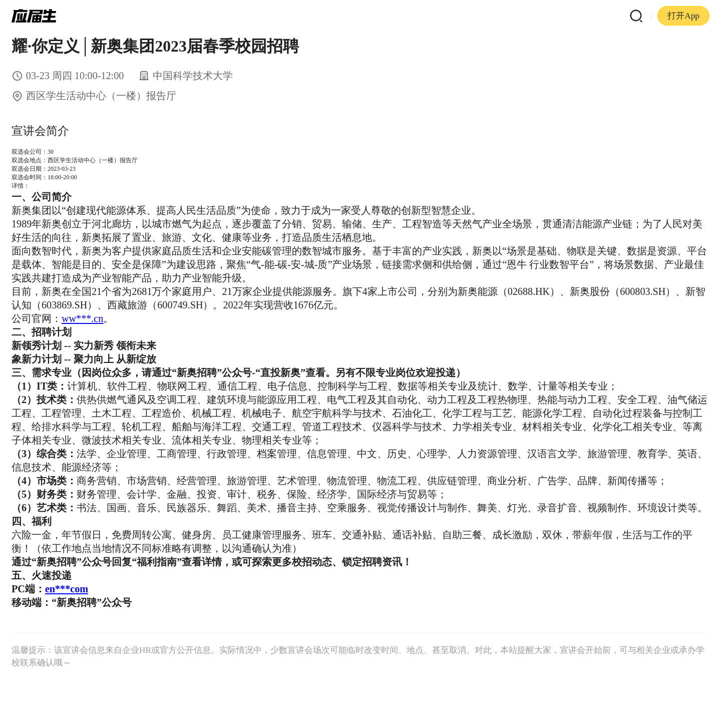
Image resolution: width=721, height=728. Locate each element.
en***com (67, 589)
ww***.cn (82, 318)
